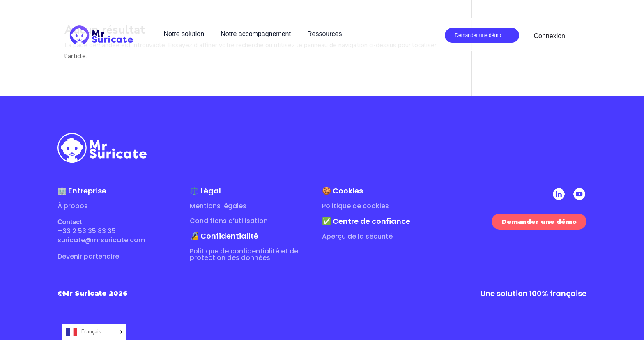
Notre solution (184, 34)
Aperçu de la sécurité (357, 236)
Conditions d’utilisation (229, 221)
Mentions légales (218, 206)
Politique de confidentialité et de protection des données (244, 254)
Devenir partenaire (88, 256)
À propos (73, 206)
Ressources (324, 34)
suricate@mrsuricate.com (101, 240)
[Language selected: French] (94, 332)
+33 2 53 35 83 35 (87, 231)
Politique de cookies (355, 206)
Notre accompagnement (256, 34)
